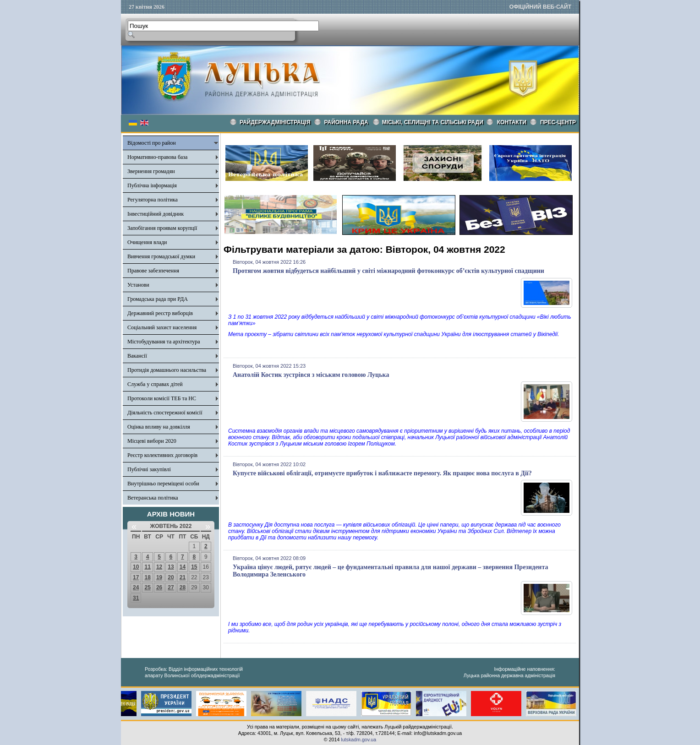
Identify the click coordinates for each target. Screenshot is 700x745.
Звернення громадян (151, 171)
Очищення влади (147, 242)
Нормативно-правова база (157, 157)
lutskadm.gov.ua (358, 740)
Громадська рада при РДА (158, 299)
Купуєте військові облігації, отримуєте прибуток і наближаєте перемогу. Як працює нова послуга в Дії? (382, 473)
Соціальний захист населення (162, 327)
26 (159, 587)
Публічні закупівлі (149, 469)
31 (136, 598)
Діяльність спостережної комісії (165, 413)
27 (171, 587)
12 (159, 567)
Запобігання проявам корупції (162, 228)
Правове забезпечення (153, 271)
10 (136, 567)
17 (136, 577)
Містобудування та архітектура (164, 342)
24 (136, 587)
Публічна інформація (152, 185)
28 (183, 587)
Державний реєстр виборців (160, 313)
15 (194, 567)
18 (147, 577)
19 (159, 577)
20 (171, 577)
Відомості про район (152, 143)
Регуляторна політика (153, 200)
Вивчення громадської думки (161, 256)
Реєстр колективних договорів (162, 455)
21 (183, 577)
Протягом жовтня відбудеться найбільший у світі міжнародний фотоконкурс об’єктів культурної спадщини (388, 271)
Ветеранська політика (153, 498)
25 (147, 587)
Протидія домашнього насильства (167, 370)
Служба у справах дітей (155, 384)
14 (183, 567)
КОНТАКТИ (512, 122)
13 (171, 567)
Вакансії (137, 356)
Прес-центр (558, 122)
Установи (138, 285)
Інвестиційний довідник (156, 214)
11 (147, 567)
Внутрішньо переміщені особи (163, 484)
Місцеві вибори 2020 (152, 441)
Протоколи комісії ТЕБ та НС (162, 398)
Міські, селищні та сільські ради (433, 122)
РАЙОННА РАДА (346, 122)
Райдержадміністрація (275, 122)
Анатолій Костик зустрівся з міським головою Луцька (311, 375)
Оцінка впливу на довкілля (159, 427)
